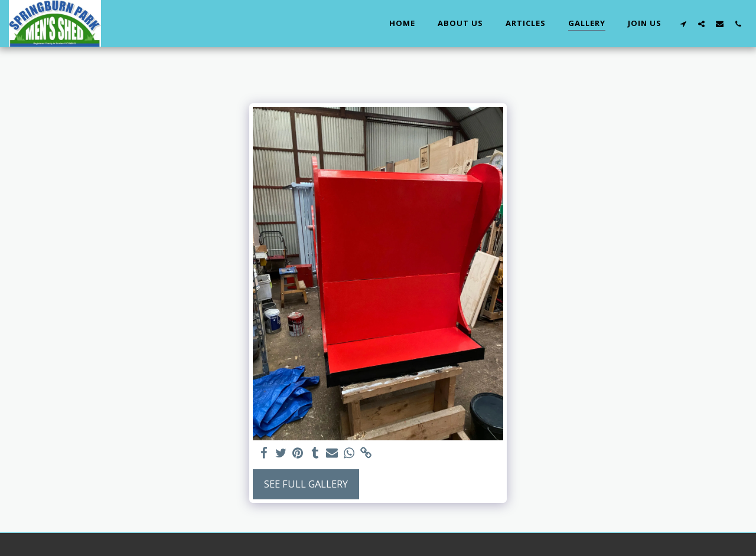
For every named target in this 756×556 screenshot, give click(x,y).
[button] (683, 24)
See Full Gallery (306, 484)
